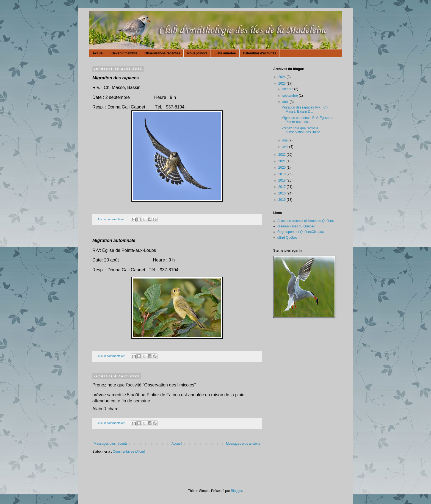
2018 (283, 180)
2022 (283, 155)
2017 (283, 187)
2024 (283, 77)
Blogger (237, 491)
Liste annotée (225, 53)
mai (285, 140)
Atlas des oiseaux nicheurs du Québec (306, 221)
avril (286, 147)
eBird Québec (287, 238)
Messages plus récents (111, 444)
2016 (283, 193)
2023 (283, 83)
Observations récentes (162, 53)
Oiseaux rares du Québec (296, 226)
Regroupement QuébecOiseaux (301, 232)
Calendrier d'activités (260, 53)
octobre (288, 89)
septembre (291, 96)
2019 (283, 174)
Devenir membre (125, 53)
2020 (283, 168)
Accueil (99, 53)
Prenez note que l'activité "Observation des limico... (302, 130)
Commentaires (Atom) (129, 452)
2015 (283, 200)
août (286, 102)
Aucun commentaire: (112, 219)
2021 (283, 161)
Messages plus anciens (243, 444)
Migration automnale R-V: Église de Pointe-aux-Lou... (307, 120)
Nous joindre (197, 53)
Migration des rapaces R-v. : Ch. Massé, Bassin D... (305, 109)
